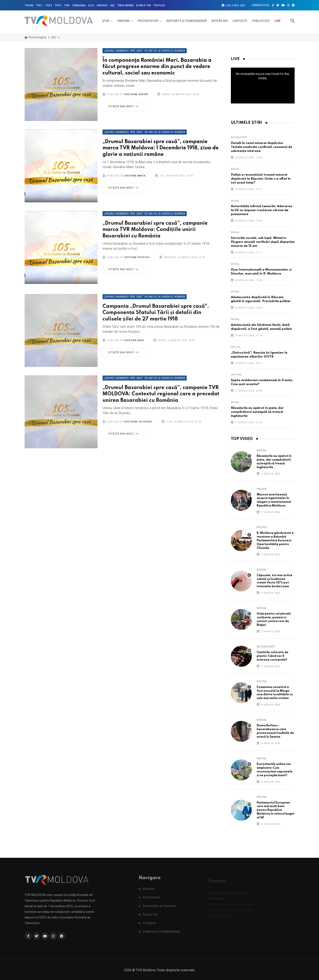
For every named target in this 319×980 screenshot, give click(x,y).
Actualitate (239, 137)
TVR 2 (49, 5)
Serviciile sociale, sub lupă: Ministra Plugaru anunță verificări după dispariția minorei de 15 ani (263, 242)
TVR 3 (58, 5)
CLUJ (91, 5)
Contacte (240, 21)
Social (235, 169)
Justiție (236, 375)
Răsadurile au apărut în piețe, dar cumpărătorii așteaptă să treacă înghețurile (257, 412)
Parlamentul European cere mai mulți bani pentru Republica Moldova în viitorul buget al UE (276, 810)
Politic (236, 347)
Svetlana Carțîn (136, 94)
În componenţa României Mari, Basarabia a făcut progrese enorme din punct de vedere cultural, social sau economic (157, 67)
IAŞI (112, 5)
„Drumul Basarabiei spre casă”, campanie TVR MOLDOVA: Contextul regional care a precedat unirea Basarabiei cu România (161, 399)
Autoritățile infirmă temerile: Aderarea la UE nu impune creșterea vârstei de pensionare (261, 210)
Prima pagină (35, 37)
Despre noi (220, 21)
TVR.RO (29, 5)
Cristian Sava (134, 346)
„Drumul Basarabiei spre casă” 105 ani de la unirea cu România (145, 51)
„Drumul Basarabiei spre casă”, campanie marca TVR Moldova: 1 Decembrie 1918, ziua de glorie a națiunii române (161, 148)
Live (278, 21)
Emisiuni (123, 21)
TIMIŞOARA (79, 5)
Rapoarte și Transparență (186, 21)
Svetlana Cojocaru (138, 427)
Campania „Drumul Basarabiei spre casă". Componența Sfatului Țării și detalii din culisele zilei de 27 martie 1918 (156, 318)
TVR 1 (39, 5)
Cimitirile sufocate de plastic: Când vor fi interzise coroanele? (273, 656)
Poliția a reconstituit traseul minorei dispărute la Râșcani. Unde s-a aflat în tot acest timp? (261, 179)
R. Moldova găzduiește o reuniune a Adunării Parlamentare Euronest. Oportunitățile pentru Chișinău (275, 540)
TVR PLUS (159, 5)
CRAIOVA (102, 5)
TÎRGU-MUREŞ (125, 5)
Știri (106, 21)
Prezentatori (148, 21)
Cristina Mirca (135, 176)
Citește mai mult (124, 106)
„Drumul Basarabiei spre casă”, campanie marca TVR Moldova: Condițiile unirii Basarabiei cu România (155, 235)
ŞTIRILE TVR (143, 5)
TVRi (67, 5)
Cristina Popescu (137, 263)
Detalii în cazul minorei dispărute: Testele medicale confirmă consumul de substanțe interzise (261, 147)
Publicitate (261, 21)
